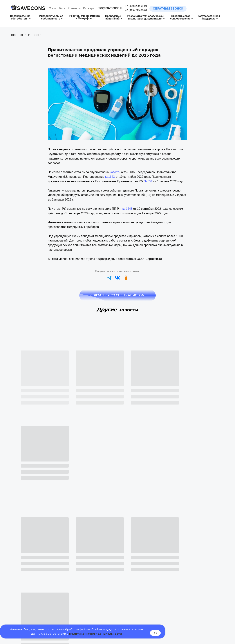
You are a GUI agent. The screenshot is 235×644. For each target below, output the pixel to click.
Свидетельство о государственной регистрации (91, 587)
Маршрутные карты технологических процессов (191, 603)
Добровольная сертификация (91, 581)
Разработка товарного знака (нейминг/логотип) (35, 574)
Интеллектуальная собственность (51, 17)
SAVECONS (31, 8)
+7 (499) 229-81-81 (136, 10)
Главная (17, 35)
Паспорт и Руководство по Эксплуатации (190, 585)
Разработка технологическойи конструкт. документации (146, 17)
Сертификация (81, 571)
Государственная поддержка (209, 17)
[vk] (117, 278)
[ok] (126, 278)
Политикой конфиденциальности (95, 634)
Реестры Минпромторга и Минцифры (85, 17)
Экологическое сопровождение (180, 17)
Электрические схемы (187, 610)
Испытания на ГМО (135, 584)
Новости (35, 35)
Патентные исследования (34, 613)
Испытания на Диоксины (139, 579)
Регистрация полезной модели (37, 594)
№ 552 (148, 181)
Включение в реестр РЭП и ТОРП (93, 609)
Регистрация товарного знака (36, 581)
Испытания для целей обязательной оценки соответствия (137, 593)
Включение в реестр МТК (139, 615)
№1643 (110, 177)
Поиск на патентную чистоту (35, 618)
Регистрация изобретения (34, 599)
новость (115, 172)
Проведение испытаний (113, 17)
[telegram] (109, 278)
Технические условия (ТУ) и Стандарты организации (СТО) (193, 594)
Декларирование (83, 576)
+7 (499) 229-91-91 (136, 6)
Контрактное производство (190, 615)
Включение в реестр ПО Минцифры (94, 614)
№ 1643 (127, 209)
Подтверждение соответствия (20, 17)
